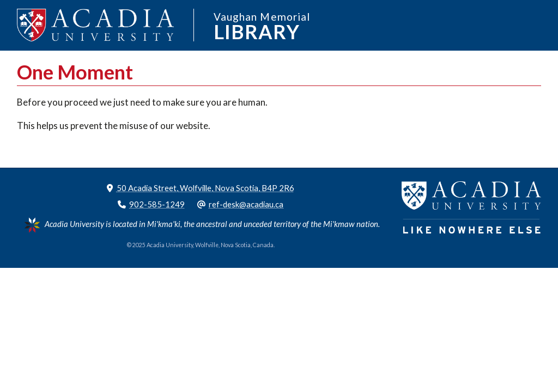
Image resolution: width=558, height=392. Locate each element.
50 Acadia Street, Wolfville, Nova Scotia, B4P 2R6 (205, 188)
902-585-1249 (157, 204)
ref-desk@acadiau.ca (246, 204)
